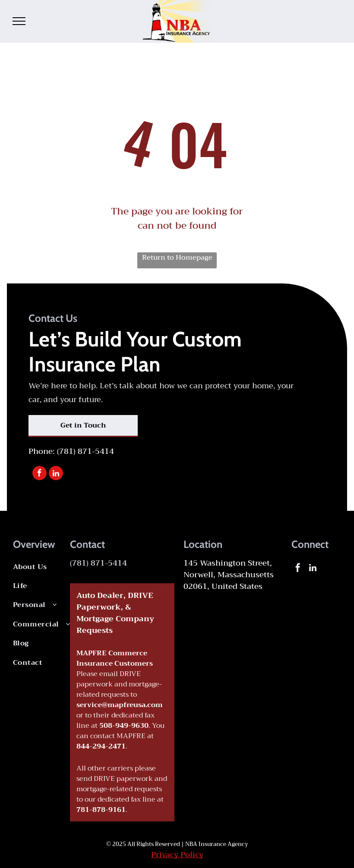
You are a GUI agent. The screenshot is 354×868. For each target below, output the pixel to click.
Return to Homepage (177, 258)
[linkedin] (56, 474)
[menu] (19, 21)
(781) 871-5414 (85, 451)
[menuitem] (48, 567)
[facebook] (40, 474)
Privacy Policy (177, 855)
